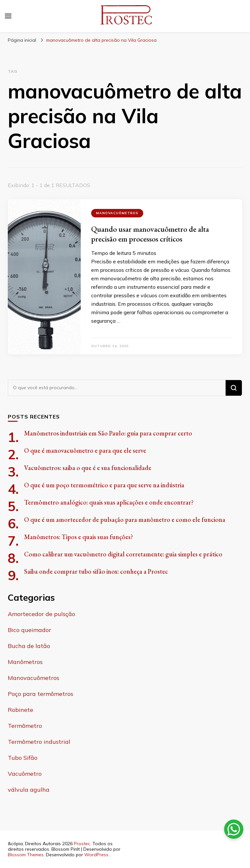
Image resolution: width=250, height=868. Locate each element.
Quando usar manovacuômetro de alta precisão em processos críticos (150, 234)
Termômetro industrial (39, 742)
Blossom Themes (26, 855)
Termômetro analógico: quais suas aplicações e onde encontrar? (109, 502)
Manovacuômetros (117, 213)
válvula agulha (29, 790)
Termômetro (25, 726)
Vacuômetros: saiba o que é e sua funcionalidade (88, 468)
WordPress (96, 855)
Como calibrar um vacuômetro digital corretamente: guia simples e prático (123, 554)
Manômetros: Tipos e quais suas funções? (79, 537)
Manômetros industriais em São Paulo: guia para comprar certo (108, 433)
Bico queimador (29, 630)
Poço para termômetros (41, 694)
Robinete (21, 710)
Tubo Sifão (23, 758)
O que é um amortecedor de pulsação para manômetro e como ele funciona (125, 520)
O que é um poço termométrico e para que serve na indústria (104, 485)
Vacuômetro (25, 774)
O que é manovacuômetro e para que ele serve (85, 450)
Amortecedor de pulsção (42, 614)
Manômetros (25, 662)
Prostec (82, 844)
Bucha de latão (29, 646)
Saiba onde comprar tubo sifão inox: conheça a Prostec (96, 571)
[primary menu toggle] (8, 16)
